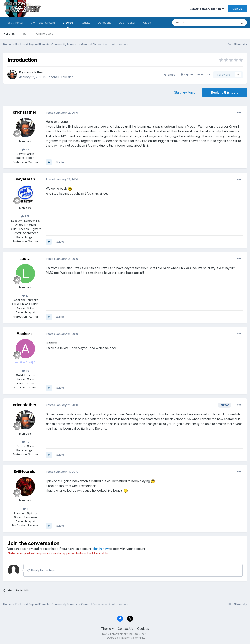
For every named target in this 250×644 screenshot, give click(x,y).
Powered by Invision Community (125, 638)
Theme (107, 629)
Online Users (45, 33)
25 (25, 149)
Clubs (147, 23)
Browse (68, 25)
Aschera (25, 334)
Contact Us (125, 629)
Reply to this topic (225, 92)
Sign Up (237, 9)
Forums (9, 33)
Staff (25, 33)
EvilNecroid (25, 471)
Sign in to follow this (197, 74)
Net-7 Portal (15, 23)
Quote (60, 162)
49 (25, 371)
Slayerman (25, 179)
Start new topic (185, 92)
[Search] (194, 23)
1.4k (25, 216)
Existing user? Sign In (207, 9)
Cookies (143, 629)
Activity (85, 23)
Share (170, 75)
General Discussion (60, 77)
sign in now (101, 549)
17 (25, 296)
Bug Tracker (127, 23)
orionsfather (33, 72)
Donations (105, 23)
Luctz (25, 259)
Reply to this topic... (43, 570)
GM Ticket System (43, 23)
